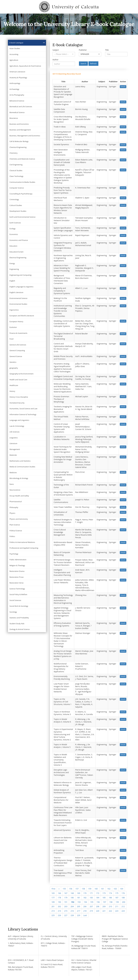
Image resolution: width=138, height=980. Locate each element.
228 (72, 915)
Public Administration (18, 560)
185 (104, 898)
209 (104, 906)
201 (53, 906)
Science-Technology (17, 589)
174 (110, 893)
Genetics (13, 362)
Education (13, 246)
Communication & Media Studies (22, 182)
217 (78, 911)
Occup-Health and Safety (19, 496)
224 (123, 911)
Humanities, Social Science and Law (23, 409)
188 (123, 898)
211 (117, 906)
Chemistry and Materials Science (22, 159)
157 (77, 889)
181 (78, 898)
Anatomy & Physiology (18, 78)
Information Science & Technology (23, 414)
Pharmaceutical (16, 501)
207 (91, 906)
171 (91, 893)
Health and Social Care (18, 380)
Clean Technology (16, 176)
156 (71, 889)
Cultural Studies (16, 205)
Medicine (13, 473)
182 (85, 898)
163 (115, 889)
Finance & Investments (18, 333)
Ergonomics (14, 310)
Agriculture (14, 60)
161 (103, 889)
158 (83, 889)
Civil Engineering (16, 165)
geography (14, 368)
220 (98, 911)
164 (122, 889)
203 (66, 906)
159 (90, 889)
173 (104, 893)
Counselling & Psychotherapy (21, 194)
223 (117, 911)
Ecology (12, 229)
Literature (13, 443)
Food (11, 339)
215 (66, 911)
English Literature (16, 292)
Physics (12, 513)
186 (110, 898)
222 (110, 911)
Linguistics (14, 438)
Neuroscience (15, 490)
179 (66, 898)
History (12, 391)
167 (66, 893)
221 (104, 911)
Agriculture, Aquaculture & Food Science (25, 66)
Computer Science (17, 188)
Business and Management (20, 130)
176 (123, 893)
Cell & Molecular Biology (19, 141)
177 (53, 898)
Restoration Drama (17, 571)
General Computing (17, 350)
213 (53, 911)
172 (98, 893)
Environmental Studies (18, 304)
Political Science (16, 531)
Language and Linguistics (19, 420)
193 (79, 902)
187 (117, 898)
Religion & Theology (17, 565)
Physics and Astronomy (19, 519)
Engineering (14, 269)
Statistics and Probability (19, 618)
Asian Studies (15, 48)
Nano (12, 484)
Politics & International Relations (22, 542)
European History (16, 321)
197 (104, 902)
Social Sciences (15, 600)
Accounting (14, 54)
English (12, 281)
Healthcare (14, 385)
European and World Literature (22, 316)
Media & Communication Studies (22, 467)
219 (91, 911)
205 (78, 906)
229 (78, 915)
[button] (64, 54)
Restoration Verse (16, 583)
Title (107, 50)
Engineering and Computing (20, 275)
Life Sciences (14, 432)
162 (109, 889)
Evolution (13, 327)
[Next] (85, 915)
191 (66, 902)
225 (53, 915)
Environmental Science (18, 298)
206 (85, 906)
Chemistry (13, 153)
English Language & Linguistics (21, 287)
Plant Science (15, 525)
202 (59, 906)
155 (64, 889)
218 (85, 911)
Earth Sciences (15, 223)
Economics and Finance (19, 240)
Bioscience (14, 118)
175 (117, 893)
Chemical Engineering (18, 147)
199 (117, 902)
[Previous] (59, 889)
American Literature (17, 72)
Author (55, 60)
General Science (16, 356)
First (53, 889)
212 (123, 906)
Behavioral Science (17, 101)
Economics (14, 234)
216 (72, 911)
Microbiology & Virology (19, 478)
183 (91, 898)
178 (59, 898)
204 (72, 906)
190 (59, 902)
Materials (13, 455)
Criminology (14, 199)
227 (66, 915)
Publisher (83, 50)
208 (98, 906)
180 (72, 898)
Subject (56, 50)
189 (53, 902)
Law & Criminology (17, 426)
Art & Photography (17, 95)
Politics (12, 536)
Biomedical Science (17, 112)
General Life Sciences (18, 345)
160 (96, 889)
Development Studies (18, 211)
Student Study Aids (17, 624)
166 (59, 893)
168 (72, 893)
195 (92, 902)
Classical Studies (16, 170)
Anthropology (15, 83)
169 (78, 893)
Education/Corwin (17, 252)
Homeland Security (17, 403)
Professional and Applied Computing (24, 548)
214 (59, 911)
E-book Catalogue (16, 43)
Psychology (14, 554)
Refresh (93, 64)
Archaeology (14, 89)
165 (53, 893)
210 (110, 906)
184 (98, 898)
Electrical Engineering (18, 258)
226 (59, 915)
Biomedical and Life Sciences (21, 107)
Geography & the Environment (21, 374)
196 (98, 902)
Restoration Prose (17, 577)
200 (124, 902)
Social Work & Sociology (19, 606)
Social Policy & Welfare (18, 594)
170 (85, 893)
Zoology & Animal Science (20, 629)
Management (15, 449)
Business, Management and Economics (25, 136)
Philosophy (14, 507)
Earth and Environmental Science (22, 217)
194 (85, 902)
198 (111, 902)
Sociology (13, 612)
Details (123, 87)
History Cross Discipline (19, 397)
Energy (12, 263)
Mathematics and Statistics (20, 461)
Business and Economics (19, 124)
